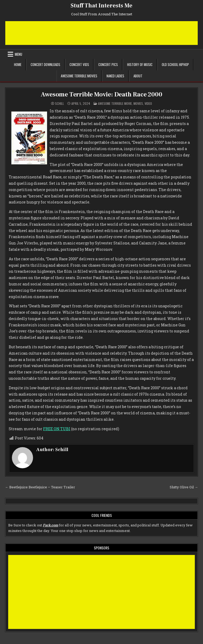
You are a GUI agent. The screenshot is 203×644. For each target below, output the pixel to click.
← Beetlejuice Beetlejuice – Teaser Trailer (40, 487)
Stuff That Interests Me (101, 6)
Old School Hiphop (175, 64)
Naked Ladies (115, 76)
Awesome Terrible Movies (79, 76)
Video (148, 103)
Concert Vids (79, 64)
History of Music (140, 64)
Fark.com (50, 525)
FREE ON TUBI (57, 429)
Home (18, 64)
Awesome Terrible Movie (115, 103)
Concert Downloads (45, 64)
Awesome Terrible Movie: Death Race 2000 (101, 94)
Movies (138, 103)
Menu (19, 54)
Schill (59, 104)
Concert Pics (108, 64)
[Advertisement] (101, 33)
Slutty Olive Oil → (184, 487)
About (138, 76)
